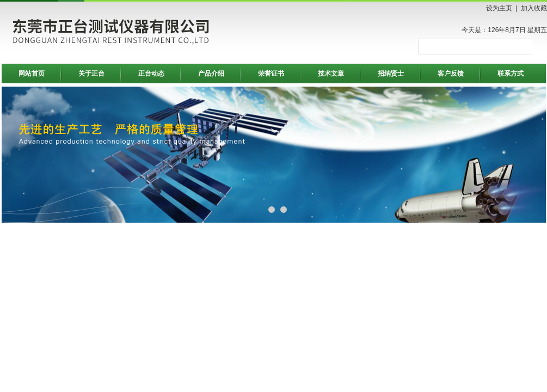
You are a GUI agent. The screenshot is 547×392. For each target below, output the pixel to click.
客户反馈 (451, 73)
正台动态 (151, 73)
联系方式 (511, 73)
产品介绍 (211, 73)
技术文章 (331, 73)
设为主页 (499, 8)
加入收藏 (534, 8)
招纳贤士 (391, 73)
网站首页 (32, 73)
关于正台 (91, 73)
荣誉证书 (271, 73)
